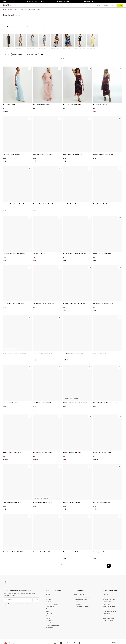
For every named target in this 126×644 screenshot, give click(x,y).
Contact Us (49, 613)
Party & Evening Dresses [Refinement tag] (18, 55)
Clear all (42, 54)
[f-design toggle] (27, 26)
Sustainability (106, 597)
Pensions (105, 609)
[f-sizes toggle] (33, 26)
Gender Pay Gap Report (109, 606)
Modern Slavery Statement (110, 611)
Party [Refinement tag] (36, 55)
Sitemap (48, 630)
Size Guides (49, 602)
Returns (48, 597)
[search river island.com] (97, 5)
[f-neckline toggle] (44, 26)
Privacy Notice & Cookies (81, 599)
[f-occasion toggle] (14, 26)
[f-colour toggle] (21, 26)
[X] (55, 643)
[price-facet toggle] (50, 26)
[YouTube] (74, 643)
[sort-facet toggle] (118, 26)
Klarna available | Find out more (90, 1)
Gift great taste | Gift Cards (63, 1)
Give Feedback (50, 628)
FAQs (47, 611)
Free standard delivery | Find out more (36, 1)
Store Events (49, 621)
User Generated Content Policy (82, 606)
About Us (105, 595)
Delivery (48, 595)
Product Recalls (50, 606)
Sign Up (36, 600)
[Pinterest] (67, 643)
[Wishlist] (30, 69)
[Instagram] (61, 643)
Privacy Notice (7, 605)
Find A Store (49, 618)
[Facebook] (49, 643)
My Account (49, 616)
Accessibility (77, 604)
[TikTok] (80, 643)
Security (76, 602)
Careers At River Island (109, 599)
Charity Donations (108, 604)
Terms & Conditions (79, 595)
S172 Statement (107, 616)
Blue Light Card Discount (52, 625)
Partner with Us (107, 602)
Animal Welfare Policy (108, 618)
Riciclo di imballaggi (108, 621)
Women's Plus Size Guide (52, 604)
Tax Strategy (106, 613)
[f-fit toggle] (38, 26)
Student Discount (51, 623)
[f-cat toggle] (6, 26)
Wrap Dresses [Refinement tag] (29, 55)
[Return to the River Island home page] (9, 5)
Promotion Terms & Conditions (82, 597)
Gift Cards (49, 599)
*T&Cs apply (6, 604)
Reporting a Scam (51, 609)
